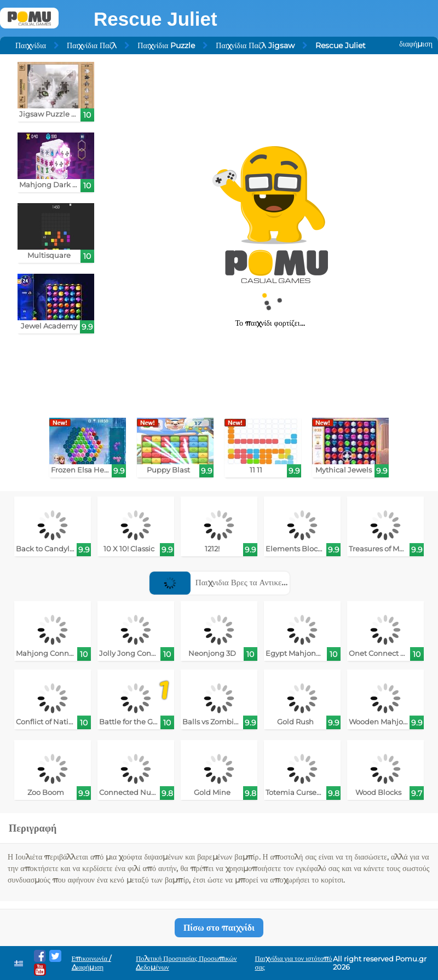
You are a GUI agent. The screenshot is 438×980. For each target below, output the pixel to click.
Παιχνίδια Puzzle (166, 45)
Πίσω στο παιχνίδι (219, 928)
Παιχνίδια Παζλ (92, 45)
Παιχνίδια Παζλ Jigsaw (255, 45)
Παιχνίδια (31, 45)
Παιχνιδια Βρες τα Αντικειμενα (225, 582)
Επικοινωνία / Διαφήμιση (92, 963)
